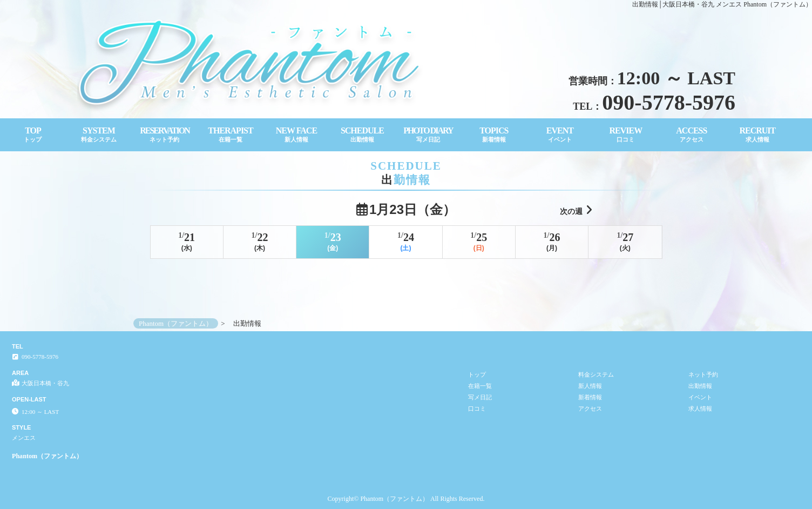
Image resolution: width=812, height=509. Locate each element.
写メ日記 (480, 397)
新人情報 (590, 386)
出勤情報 (700, 386)
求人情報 (700, 408)
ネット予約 (703, 374)
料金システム (596, 374)
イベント (700, 397)
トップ (477, 374)
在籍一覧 (480, 386)
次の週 (576, 210)
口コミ (477, 408)
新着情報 (590, 397)
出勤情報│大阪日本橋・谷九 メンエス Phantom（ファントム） (722, 4)
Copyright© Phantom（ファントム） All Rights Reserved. (406, 499)
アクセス (590, 408)
